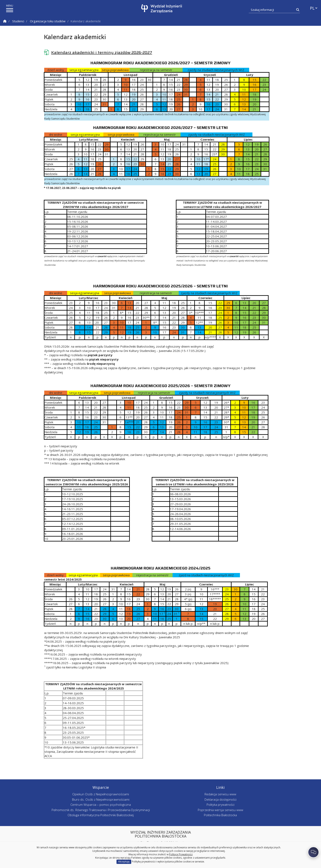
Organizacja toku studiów (48, 21)
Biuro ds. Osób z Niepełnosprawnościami (101, 799)
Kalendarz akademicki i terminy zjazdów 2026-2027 (102, 52)
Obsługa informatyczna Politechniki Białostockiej (101, 815)
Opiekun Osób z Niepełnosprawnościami (101, 794)
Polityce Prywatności (181, 854)
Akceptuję (124, 862)
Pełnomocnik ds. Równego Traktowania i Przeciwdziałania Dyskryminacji (101, 810)
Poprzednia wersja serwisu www (220, 810)
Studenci (18, 21)
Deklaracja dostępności (220, 799)
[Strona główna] (162, 9)
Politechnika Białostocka (220, 815)
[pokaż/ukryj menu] (10, 10)
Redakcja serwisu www (220, 794)
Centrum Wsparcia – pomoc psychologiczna (101, 805)
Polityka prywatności (220, 805)
